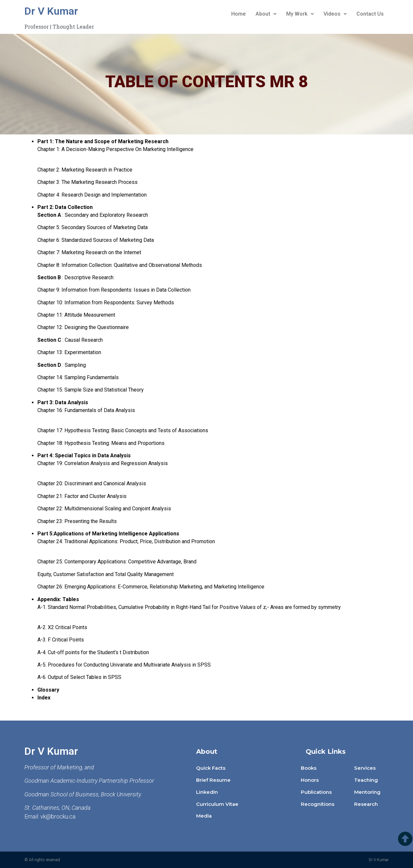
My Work (300, 14)
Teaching (366, 780)
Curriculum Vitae (217, 804)
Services (365, 768)
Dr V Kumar (51, 11)
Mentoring (367, 792)
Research (366, 804)
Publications (316, 792)
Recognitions (318, 804)
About (266, 14)
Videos (335, 14)
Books (309, 768)
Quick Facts (211, 768)
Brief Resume (213, 780)
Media (204, 816)
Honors (310, 780)
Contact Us (370, 14)
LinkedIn (207, 792)
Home (239, 14)
